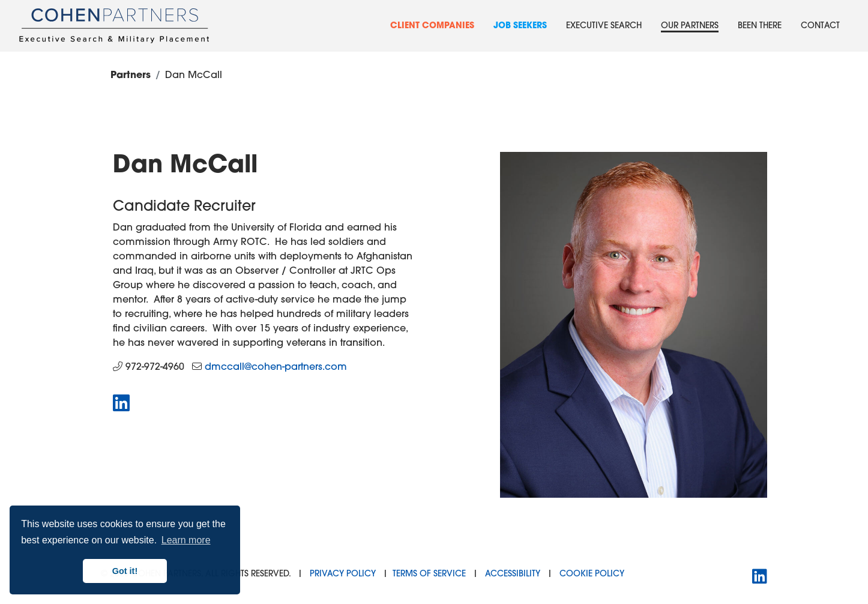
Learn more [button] (186, 540)
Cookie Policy (592, 574)
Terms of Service (429, 574)
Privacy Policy (343, 574)
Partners (131, 76)
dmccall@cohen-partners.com (276, 367)
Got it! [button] (125, 571)
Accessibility (513, 574)
